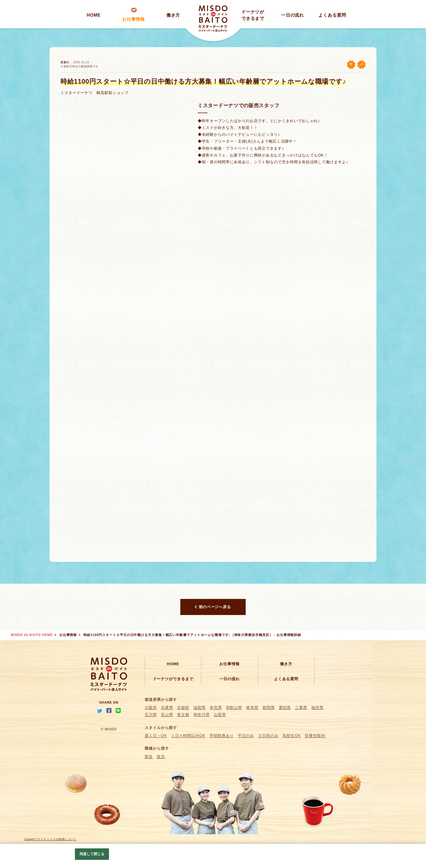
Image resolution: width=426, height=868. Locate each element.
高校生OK (292, 736)
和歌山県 (234, 707)
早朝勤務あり (222, 736)
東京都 (183, 715)
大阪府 (151, 707)
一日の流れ (293, 15)
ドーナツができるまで (173, 679)
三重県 (301, 707)
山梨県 (220, 715)
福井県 (317, 707)
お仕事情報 (134, 19)
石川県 (151, 715)
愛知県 (285, 707)
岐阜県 (252, 707)
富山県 (167, 715)
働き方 (173, 15)
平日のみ (246, 736)
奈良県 (216, 707)
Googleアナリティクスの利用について (50, 839)
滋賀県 (200, 707)
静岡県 (269, 707)
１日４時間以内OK (188, 736)
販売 (161, 757)
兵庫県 (167, 707)
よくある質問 (332, 15)
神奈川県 (202, 715)
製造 (149, 757)
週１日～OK (156, 736)
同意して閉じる (92, 854)
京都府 (183, 707)
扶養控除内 (315, 736)
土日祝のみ (268, 736)
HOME (94, 15)
